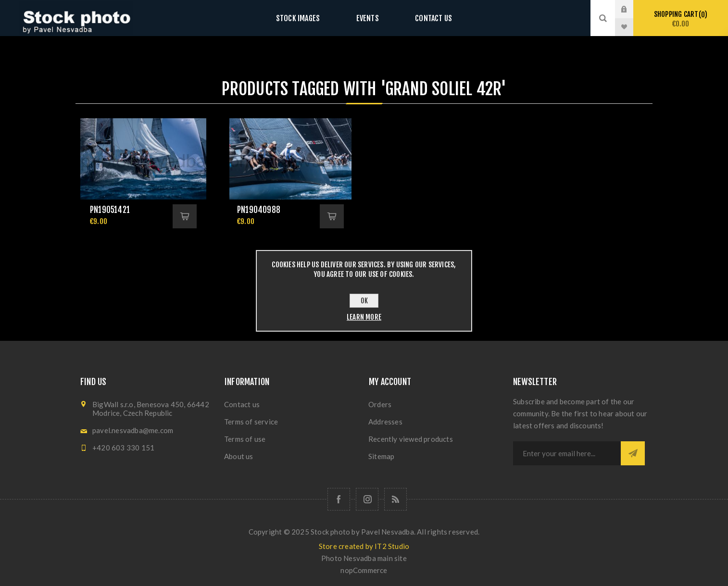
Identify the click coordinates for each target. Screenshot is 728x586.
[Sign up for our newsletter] (567, 453)
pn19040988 (259, 210)
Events (367, 18)
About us (239, 456)
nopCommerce (364, 570)
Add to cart (185, 216)
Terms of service (251, 422)
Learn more (364, 317)
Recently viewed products (411, 439)
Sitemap (381, 456)
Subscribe (633, 453)
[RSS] (395, 499)
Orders (380, 404)
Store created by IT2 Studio (364, 546)
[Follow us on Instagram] (367, 499)
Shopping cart (681, 19)
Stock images (307, 18)
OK (364, 301)
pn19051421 (110, 210)
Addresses (385, 422)
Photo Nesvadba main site (364, 558)
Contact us (424, 18)
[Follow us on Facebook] (339, 499)
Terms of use (245, 439)
